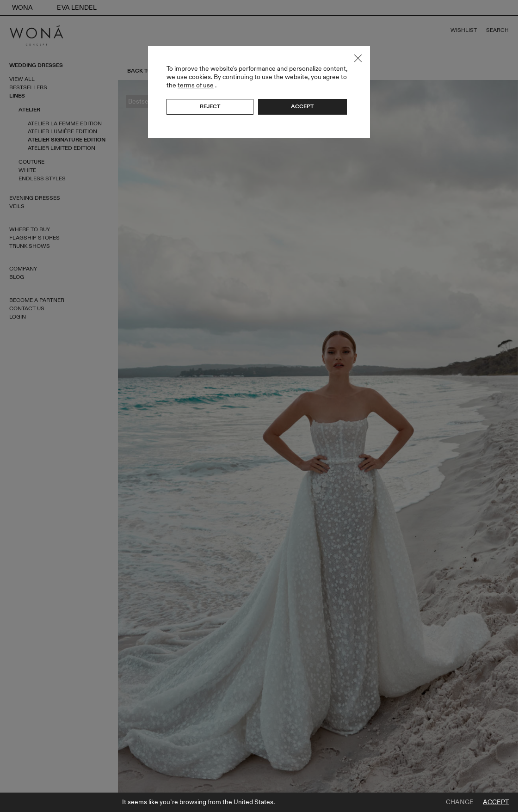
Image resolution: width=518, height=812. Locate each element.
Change (460, 802)
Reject (210, 106)
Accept (496, 802)
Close (358, 58)
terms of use (196, 85)
